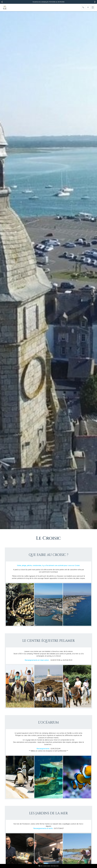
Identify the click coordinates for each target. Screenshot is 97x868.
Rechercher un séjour (49, 866)
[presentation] (95, 2)
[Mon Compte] (88, 8)
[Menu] (93, 8)
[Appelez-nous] (83, 8)
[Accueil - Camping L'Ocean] (5, 8)
